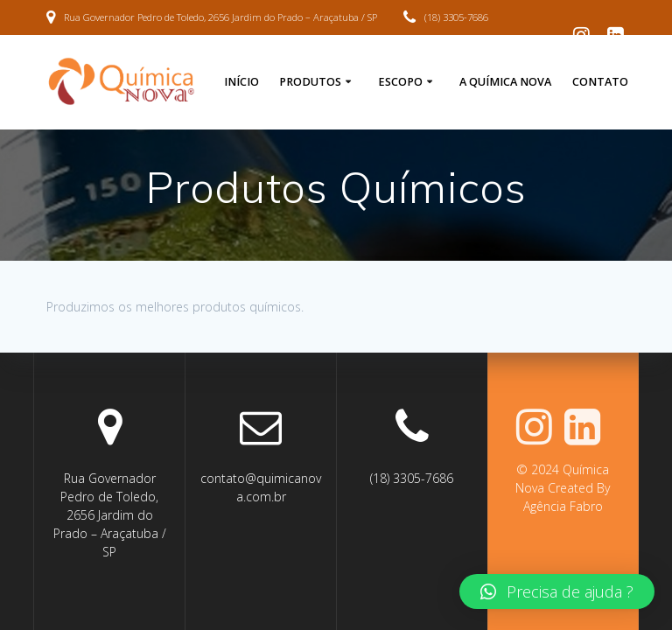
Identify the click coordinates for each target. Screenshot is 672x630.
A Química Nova (505, 82)
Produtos (310, 82)
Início (241, 82)
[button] (557, 591)
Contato (600, 82)
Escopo (400, 82)
